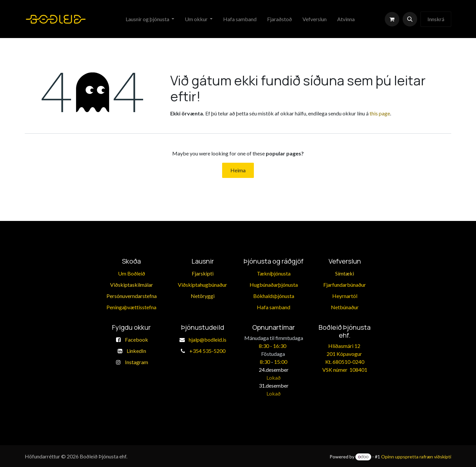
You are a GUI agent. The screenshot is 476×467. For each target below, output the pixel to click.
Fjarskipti (203, 273)
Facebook (137, 340)
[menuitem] (150, 19)
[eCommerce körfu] (392, 19)
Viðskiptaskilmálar (132, 285)
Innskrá (436, 19)
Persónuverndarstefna (132, 296)
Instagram (137, 362)
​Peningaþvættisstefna (131, 307)
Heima (238, 170)
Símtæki (345, 273)
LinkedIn (136, 351)
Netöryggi (203, 296)
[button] (410, 19)
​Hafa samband (274, 307)
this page (380, 113)
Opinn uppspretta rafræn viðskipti (416, 457)
